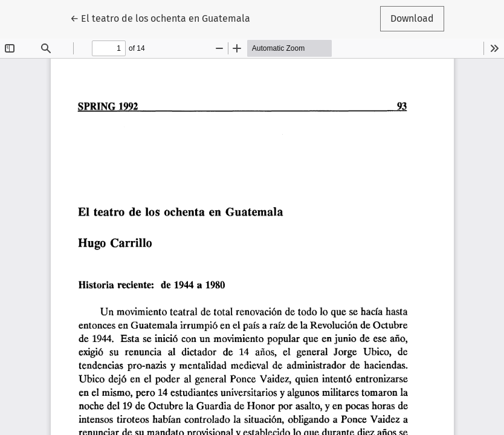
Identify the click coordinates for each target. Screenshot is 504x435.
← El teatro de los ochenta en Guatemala (160, 18)
